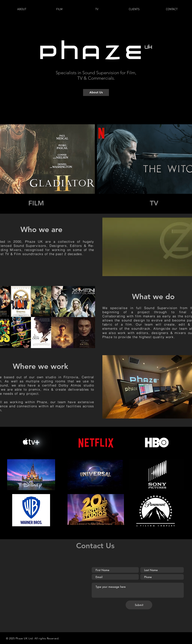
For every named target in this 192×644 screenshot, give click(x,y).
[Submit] (139, 605)
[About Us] (96, 92)
